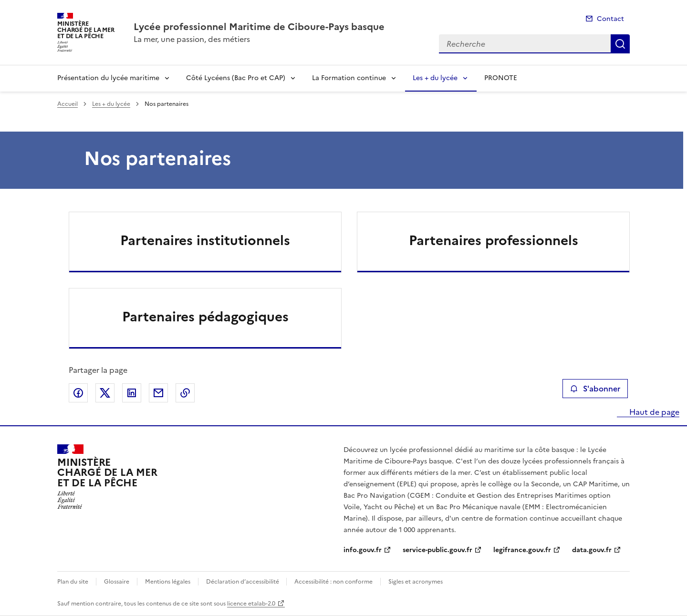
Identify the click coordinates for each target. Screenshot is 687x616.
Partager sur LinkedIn (132, 393)
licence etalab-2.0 (251, 604)
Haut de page (653, 412)
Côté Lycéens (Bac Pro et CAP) (236, 78)
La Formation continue (349, 78)
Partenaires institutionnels (205, 240)
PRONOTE (501, 78)
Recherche (620, 44)
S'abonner (595, 389)
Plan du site (73, 582)
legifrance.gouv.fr (522, 550)
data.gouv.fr (592, 550)
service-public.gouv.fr (437, 550)
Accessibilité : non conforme (333, 582)
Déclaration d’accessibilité (243, 582)
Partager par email (158, 393)
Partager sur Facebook (78, 393)
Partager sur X (105, 393)
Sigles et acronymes (416, 582)
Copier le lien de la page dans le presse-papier (185, 393)
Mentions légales (168, 582)
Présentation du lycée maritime (108, 78)
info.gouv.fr (363, 550)
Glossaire (117, 582)
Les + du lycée (435, 78)
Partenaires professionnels (494, 240)
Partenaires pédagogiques (205, 317)
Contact (610, 19)
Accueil (68, 104)
